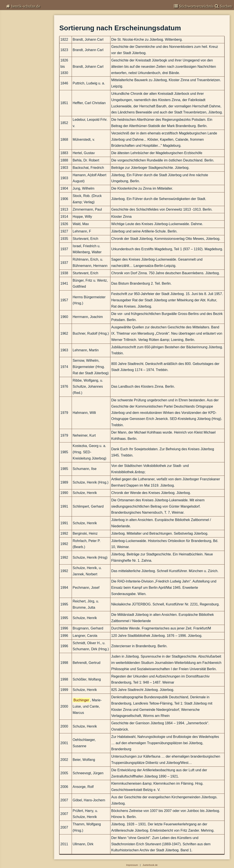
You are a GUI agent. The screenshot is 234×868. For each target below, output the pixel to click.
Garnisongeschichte (22, 34)
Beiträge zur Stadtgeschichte (26, 58)
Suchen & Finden (19, 114)
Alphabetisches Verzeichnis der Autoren (29, 72)
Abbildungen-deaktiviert (24, 121)
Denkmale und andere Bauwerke (25, 98)
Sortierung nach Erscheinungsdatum (29, 79)
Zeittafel (10, 85)
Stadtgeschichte (20, 51)
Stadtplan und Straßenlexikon (23, 91)
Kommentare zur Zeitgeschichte (30, 26)
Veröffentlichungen (21, 43)
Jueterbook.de (150, 865)
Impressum (14, 108)
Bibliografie (14, 66)
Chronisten (15, 17)
